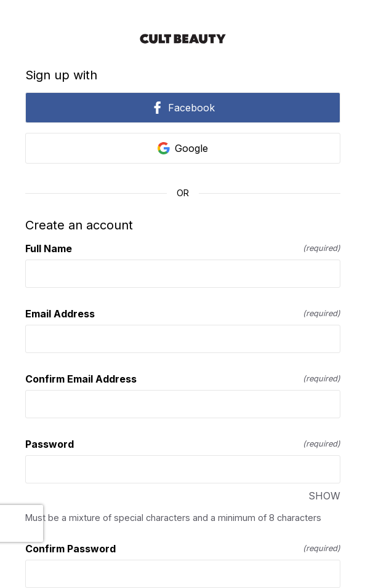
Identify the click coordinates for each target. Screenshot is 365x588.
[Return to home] (183, 39)
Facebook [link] (183, 108)
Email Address (183, 314)
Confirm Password (183, 549)
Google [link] (183, 148)
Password (183, 444)
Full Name (183, 248)
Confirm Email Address (183, 379)
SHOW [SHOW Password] (324, 496)
